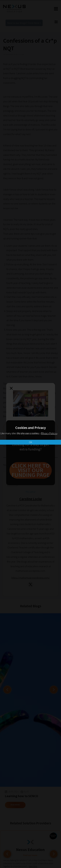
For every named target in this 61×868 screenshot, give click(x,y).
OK (31, 442)
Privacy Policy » (49, 433)
